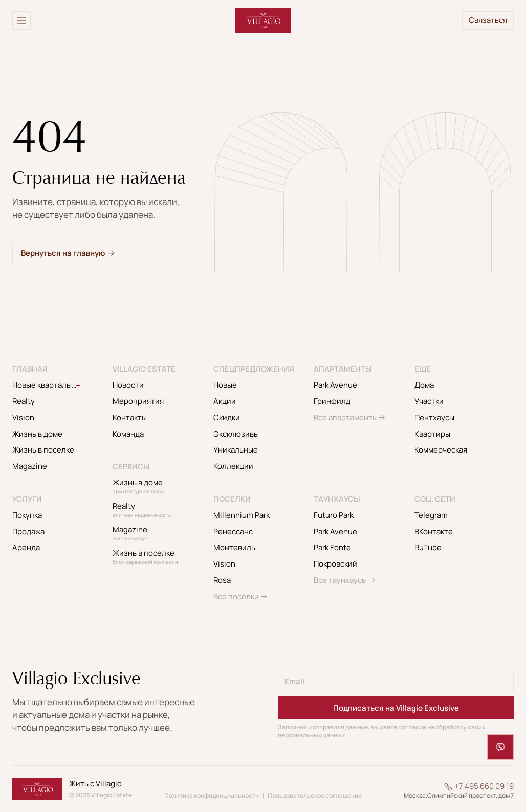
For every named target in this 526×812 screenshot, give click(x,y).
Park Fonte (332, 547)
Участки (429, 401)
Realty (24, 401)
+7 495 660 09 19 (484, 786)
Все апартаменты (346, 418)
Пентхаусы (434, 418)
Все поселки (236, 596)
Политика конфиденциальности (212, 795)
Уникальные (236, 450)
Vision (23, 418)
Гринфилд (332, 401)
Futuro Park (334, 515)
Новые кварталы (56, 385)
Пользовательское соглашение (315, 795)
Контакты (130, 418)
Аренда (26, 547)
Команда (128, 434)
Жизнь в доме (37, 434)
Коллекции (233, 466)
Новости (128, 385)
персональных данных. (312, 735)
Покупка (27, 515)
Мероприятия (138, 401)
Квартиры (432, 434)
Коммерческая (441, 450)
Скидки (227, 418)
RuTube (428, 547)
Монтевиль (234, 547)
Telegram (431, 515)
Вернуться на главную (63, 253)
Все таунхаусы (340, 580)
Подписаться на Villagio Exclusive (396, 708)
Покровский (335, 564)
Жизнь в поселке (43, 450)
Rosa (222, 580)
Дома (424, 385)
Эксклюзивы (236, 434)
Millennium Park (242, 515)
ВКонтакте (434, 532)
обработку (451, 727)
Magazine (30, 466)
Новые (225, 385)
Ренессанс (233, 532)
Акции (225, 401)
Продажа (28, 532)
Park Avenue (335, 385)
